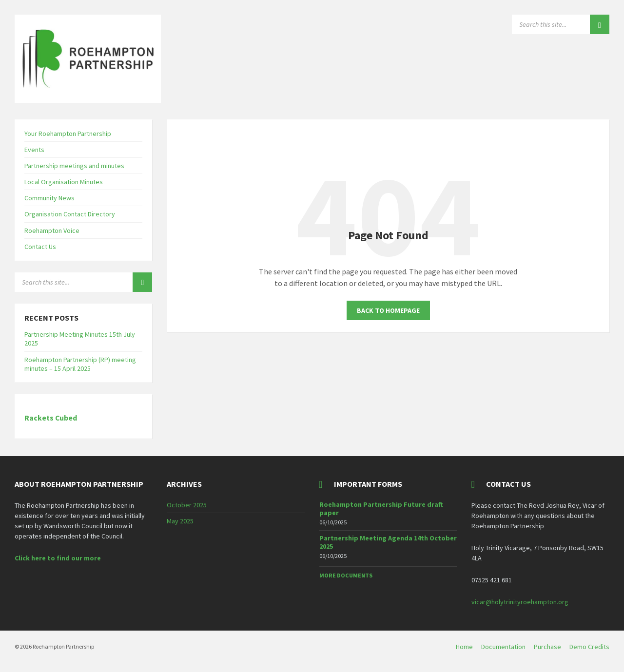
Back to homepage (388, 310)
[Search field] (561, 24)
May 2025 (180, 521)
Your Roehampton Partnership (68, 134)
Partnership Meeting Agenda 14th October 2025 (388, 542)
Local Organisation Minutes (64, 182)
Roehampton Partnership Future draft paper (381, 509)
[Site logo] (88, 100)
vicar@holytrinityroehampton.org (520, 602)
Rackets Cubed (51, 418)
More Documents (346, 575)
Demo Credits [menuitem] (589, 647)
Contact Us (40, 247)
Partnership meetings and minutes (74, 166)
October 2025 (187, 505)
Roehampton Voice (52, 230)
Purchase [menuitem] (547, 647)
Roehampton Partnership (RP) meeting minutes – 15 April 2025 (80, 364)
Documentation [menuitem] (503, 647)
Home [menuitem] (464, 647)
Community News (49, 198)
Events (34, 150)
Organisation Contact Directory (70, 214)
